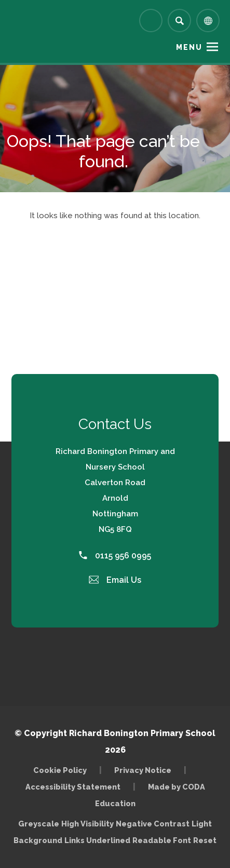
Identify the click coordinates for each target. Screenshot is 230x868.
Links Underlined (97, 840)
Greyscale (39, 824)
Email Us (115, 580)
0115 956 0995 (115, 556)
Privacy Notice (143, 770)
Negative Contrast (153, 824)
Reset (205, 840)
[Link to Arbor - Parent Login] (151, 21)
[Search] (179, 21)
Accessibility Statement (73, 787)
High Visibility (87, 824)
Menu (189, 47)
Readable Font (162, 840)
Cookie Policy (60, 770)
